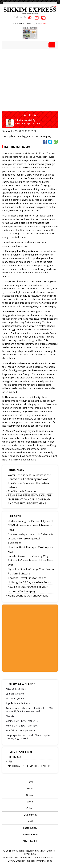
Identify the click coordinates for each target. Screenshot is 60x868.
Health (30, 821)
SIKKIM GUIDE (16, 757)
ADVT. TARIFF (30, 841)
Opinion (30, 795)
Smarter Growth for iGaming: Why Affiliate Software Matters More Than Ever (30, 560)
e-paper (44, 18)
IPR (10, 762)
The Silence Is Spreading (23, 491)
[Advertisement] (30, 79)
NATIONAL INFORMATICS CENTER (29, 766)
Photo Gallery (30, 828)
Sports (30, 802)
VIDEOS (37, 18)
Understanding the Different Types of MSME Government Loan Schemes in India (31, 525)
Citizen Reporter (30, 834)
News (30, 788)
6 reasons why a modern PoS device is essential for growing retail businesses (30, 538)
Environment (30, 815)
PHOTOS (30, 18)
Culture (30, 808)
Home (30, 782)
